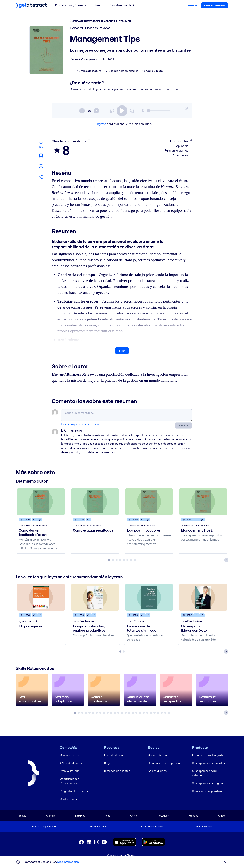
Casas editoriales (159, 755)
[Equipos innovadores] (149, 501)
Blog (107, 763)
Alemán (50, 816)
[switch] (122, 111)
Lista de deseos (114, 755)
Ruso (107, 816)
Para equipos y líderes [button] (71, 5)
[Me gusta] (41, 144)
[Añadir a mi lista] (41, 166)
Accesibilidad (204, 826)
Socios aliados (157, 771)
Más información (68, 862)
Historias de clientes (117, 771)
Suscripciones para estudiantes (204, 773)
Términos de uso (99, 826)
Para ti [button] (98, 5)
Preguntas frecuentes (74, 791)
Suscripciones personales (208, 763)
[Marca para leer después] (41, 155)
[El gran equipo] (41, 597)
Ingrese (101, 124)
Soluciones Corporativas (208, 791)
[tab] (109, 560)
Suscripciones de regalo (207, 783)
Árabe (221, 816)
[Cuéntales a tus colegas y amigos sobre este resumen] (41, 177)
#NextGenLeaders (72, 763)
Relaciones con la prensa (164, 763)
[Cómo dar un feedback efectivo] (41, 501)
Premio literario (70, 771)
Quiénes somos (69, 755)
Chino (134, 816)
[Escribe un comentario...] (127, 415)
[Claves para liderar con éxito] (203, 597)
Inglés (23, 816)
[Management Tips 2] (203, 501)
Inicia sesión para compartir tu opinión (81, 424)
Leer (122, 351)
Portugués (163, 816)
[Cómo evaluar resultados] (95, 501)
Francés (193, 816)
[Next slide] (226, 560)
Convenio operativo (152, 826)
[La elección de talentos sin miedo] (149, 597)
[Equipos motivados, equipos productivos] (95, 597)
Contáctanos (68, 799)
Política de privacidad (45, 826)
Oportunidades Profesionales (69, 781)
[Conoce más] (89, 140)
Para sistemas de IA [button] (122, 5)
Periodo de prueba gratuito (210, 755)
